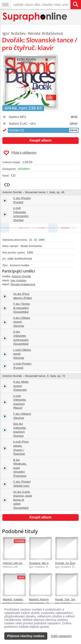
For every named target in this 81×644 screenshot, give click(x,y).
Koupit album (40, 140)
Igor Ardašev (14, 33)
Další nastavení (61, 636)
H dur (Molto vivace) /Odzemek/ (21, 386)
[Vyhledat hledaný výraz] (76, 5)
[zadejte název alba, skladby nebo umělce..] (41, 5)
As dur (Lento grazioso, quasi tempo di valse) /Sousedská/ (23, 500)
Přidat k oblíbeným (20, 153)
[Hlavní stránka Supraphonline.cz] (35, 17)
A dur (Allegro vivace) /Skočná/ (22, 322)
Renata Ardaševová (45, 33)
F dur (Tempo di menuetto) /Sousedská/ (21, 308)
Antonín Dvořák (21, 276)
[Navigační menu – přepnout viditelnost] (5, 5)
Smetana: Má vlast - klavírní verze (50, 563)
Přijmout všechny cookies (26, 636)
